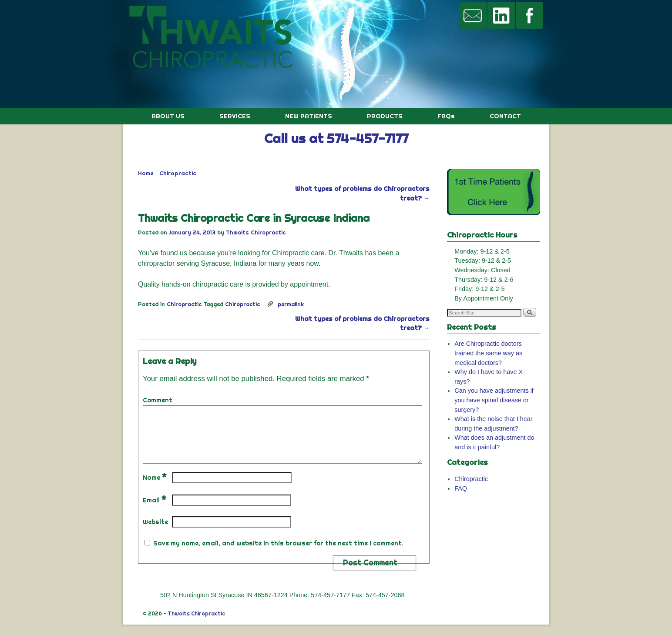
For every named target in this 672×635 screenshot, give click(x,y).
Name (156, 488)
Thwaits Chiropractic (256, 232)
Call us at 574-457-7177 (336, 138)
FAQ (461, 488)
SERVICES (235, 116)
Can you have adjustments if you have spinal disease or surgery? (494, 400)
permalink (291, 304)
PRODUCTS (385, 116)
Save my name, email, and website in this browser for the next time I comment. (278, 554)
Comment (158, 400)
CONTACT (505, 116)
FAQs (446, 116)
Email (155, 511)
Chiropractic (178, 173)
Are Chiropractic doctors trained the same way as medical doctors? (488, 353)
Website (155, 532)
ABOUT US (168, 116)
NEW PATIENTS (309, 116)
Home (146, 173)
